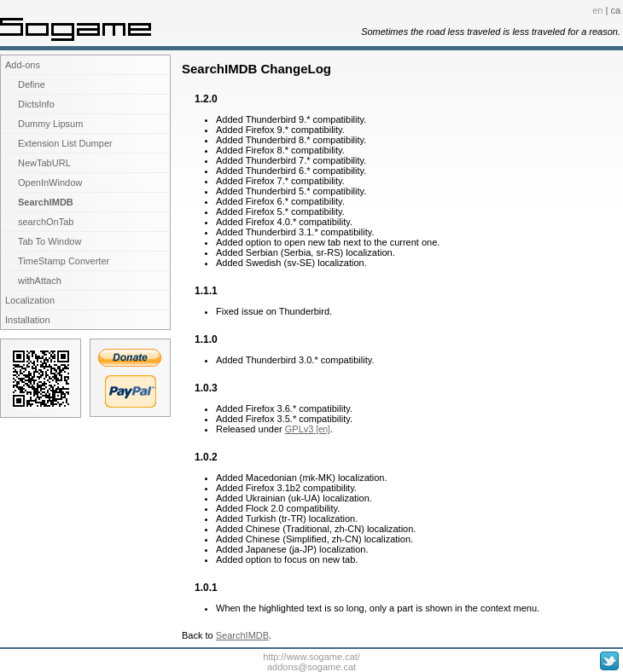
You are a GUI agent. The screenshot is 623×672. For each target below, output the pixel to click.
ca (615, 10)
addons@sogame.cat (311, 667)
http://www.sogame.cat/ (311, 657)
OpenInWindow (50, 182)
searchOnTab (46, 222)
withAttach (40, 281)
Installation (28, 320)
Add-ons (23, 65)
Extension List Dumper (65, 143)
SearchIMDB (46, 202)
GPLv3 (300, 429)
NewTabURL (44, 163)
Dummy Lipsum (50, 124)
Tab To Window (49, 241)
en (597, 10)
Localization (30, 300)
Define (32, 84)
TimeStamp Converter (64, 261)
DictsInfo (36, 104)
